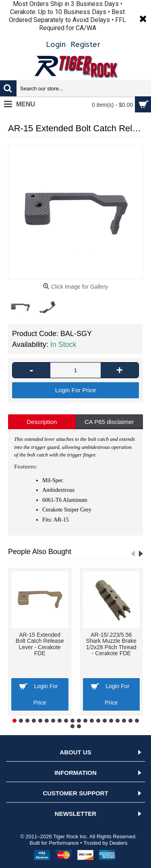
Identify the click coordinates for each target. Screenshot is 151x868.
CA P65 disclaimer (109, 422)
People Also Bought (40, 552)
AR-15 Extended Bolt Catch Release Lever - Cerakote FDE (40, 644)
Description (42, 422)
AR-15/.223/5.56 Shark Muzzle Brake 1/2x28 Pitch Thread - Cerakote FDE (111, 644)
